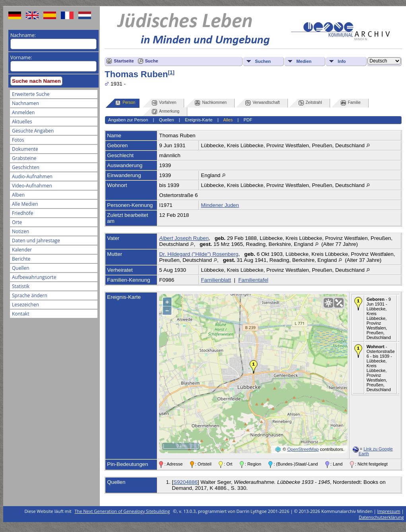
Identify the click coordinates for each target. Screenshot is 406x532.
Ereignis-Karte (199, 120)
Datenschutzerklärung (381, 517)
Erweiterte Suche (31, 94)
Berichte (21, 259)
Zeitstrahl (310, 103)
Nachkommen (211, 103)
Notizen (20, 231)
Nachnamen (25, 103)
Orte (17, 222)
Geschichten (26, 167)
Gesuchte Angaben (33, 131)
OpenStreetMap (303, 449)
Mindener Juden (220, 205)
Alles (228, 120)
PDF (248, 120)
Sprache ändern (30, 295)
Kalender (22, 250)
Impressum (389, 511)
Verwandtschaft (262, 103)
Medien (304, 61)
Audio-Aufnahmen (32, 176)
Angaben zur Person (128, 120)
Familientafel (253, 280)
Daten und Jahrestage (36, 241)
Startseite (124, 61)
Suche (152, 61)
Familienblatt (216, 280)
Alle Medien (25, 204)
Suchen (263, 61)
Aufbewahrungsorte (34, 277)
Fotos (18, 140)
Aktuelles (22, 122)
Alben (18, 195)
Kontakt (20, 314)
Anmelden (23, 112)
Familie (351, 103)
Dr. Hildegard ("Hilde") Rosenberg (199, 254)
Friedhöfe (23, 213)
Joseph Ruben (184, 238)
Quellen (21, 268)
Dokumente (25, 149)
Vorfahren (164, 103)
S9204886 (186, 482)
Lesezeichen (25, 305)
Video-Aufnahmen (32, 186)
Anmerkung (166, 112)
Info (342, 61)
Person (125, 103)
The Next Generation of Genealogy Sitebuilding (122, 511)
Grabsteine (24, 158)
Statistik (21, 286)
